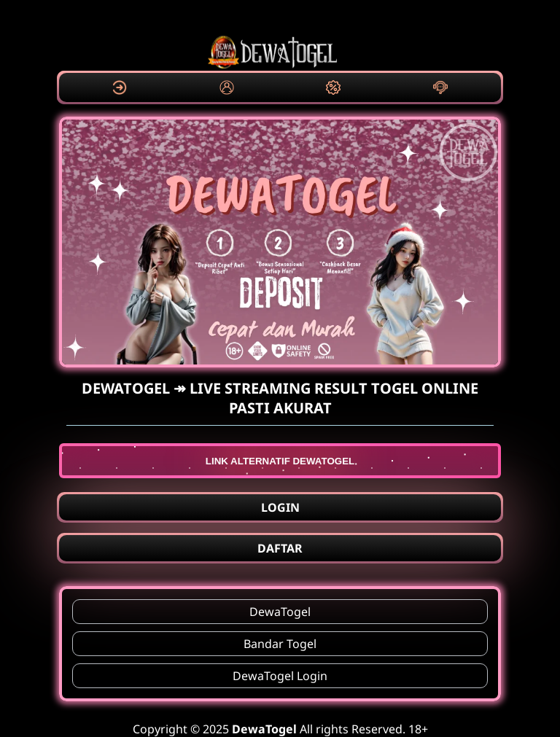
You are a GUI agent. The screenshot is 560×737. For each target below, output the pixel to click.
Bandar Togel (280, 644)
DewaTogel (280, 612)
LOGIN (280, 507)
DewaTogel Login (280, 676)
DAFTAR (280, 548)
